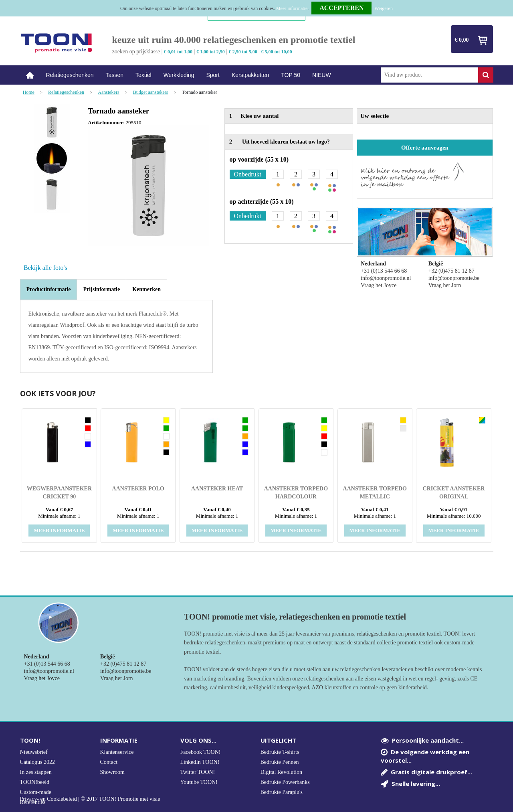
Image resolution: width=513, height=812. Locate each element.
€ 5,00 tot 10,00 (277, 52)
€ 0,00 (462, 40)
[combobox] (429, 75)
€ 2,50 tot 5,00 (243, 52)
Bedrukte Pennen (280, 762)
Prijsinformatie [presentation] (101, 289)
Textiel (143, 75)
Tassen (115, 75)
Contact (109, 762)
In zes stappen (36, 772)
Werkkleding (179, 75)
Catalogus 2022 (38, 762)
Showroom (112, 772)
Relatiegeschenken (70, 75)
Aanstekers (108, 92)
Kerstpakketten (250, 75)
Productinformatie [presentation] (49, 289)
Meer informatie (292, 8)
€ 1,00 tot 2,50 (211, 52)
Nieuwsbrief (34, 752)
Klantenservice (117, 752)
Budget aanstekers (151, 92)
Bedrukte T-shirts (280, 752)
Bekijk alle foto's (45, 268)
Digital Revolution (282, 772)
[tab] (49, 290)
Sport (213, 75)
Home (30, 75)
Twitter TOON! (198, 772)
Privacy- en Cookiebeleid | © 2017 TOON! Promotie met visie (90, 799)
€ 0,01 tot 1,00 (178, 52)
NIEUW (322, 75)
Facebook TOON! (201, 752)
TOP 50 (291, 75)
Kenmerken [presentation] (146, 289)
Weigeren (384, 8)
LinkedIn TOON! (200, 762)
